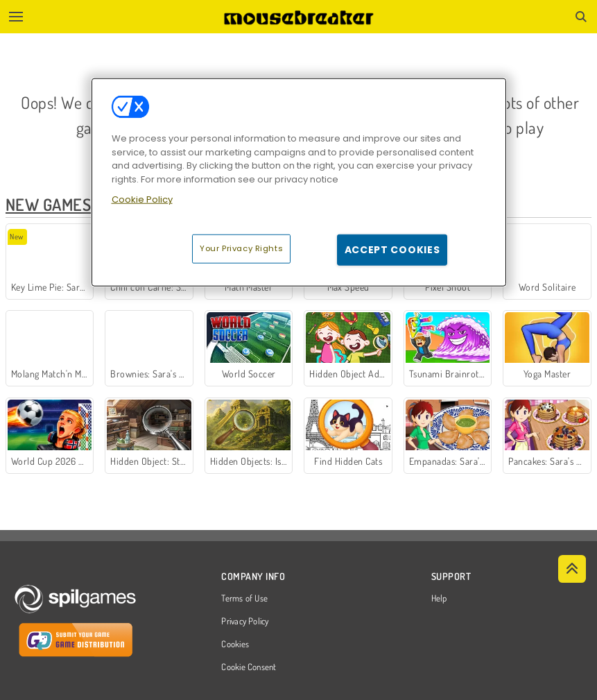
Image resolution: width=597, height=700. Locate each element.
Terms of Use (244, 599)
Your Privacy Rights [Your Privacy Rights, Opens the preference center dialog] (241, 248)
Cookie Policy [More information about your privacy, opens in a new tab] (142, 199)
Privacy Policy (245, 622)
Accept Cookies (392, 250)
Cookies (235, 644)
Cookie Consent (249, 667)
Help (439, 599)
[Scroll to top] (572, 569)
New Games (48, 204)
